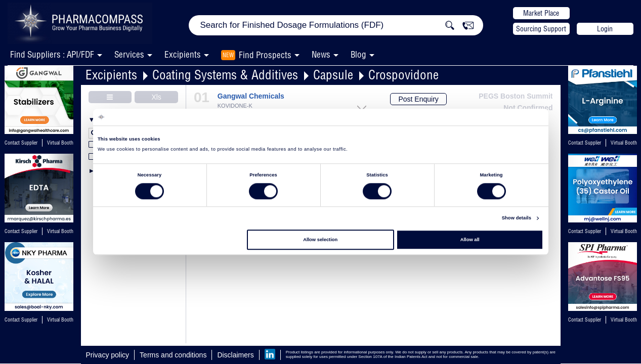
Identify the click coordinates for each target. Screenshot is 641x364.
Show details (517, 218)
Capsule (333, 75)
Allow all (470, 240)
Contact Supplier (21, 143)
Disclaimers (235, 355)
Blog (358, 54)
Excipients (111, 75)
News (321, 54)
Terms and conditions (173, 355)
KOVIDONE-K (235, 106)
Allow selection (320, 240)
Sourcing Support (541, 29)
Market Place (541, 13)
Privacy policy (108, 355)
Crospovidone (403, 75)
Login (605, 29)
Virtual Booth (60, 231)
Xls (156, 97)
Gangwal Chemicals (251, 96)
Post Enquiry (418, 99)
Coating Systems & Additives (225, 75)
